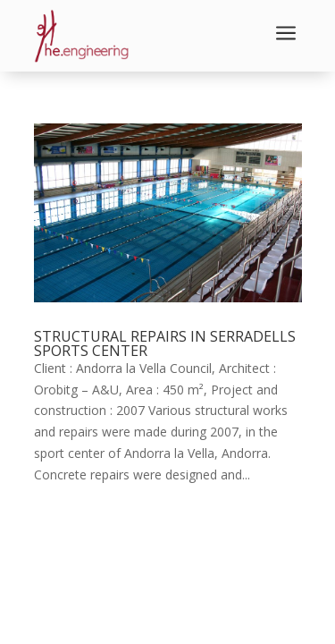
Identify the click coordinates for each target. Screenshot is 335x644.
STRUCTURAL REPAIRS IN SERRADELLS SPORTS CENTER (165, 343)
